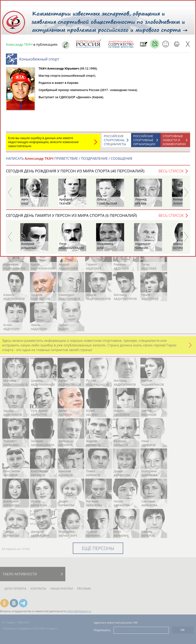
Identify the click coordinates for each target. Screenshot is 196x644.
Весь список (171, 173)
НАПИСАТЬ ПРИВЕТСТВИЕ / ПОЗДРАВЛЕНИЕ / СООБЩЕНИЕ (69, 161)
